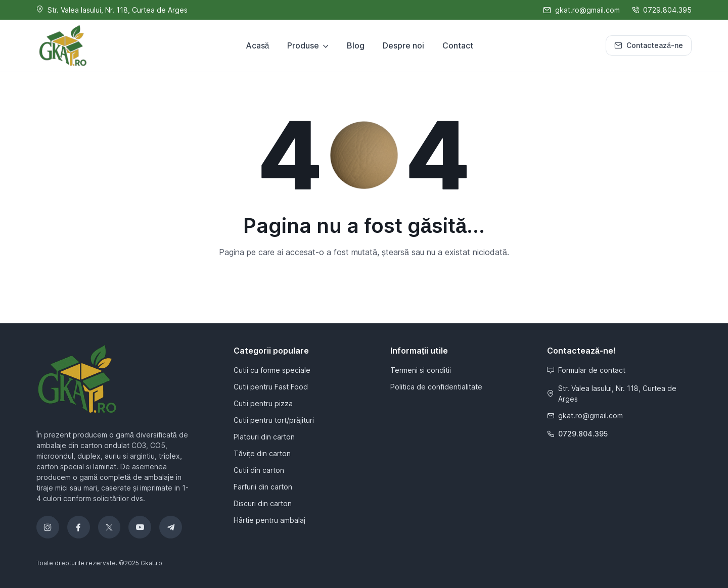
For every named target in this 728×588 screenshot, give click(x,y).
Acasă (258, 45)
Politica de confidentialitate (436, 387)
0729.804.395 (577, 434)
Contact (458, 45)
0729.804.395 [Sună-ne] (662, 10)
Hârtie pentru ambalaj (269, 520)
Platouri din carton (264, 437)
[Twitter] (109, 527)
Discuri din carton (263, 503)
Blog (356, 45)
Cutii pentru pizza (263, 403)
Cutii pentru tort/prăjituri (274, 420)
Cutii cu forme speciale (272, 370)
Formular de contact (586, 370)
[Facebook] (79, 527)
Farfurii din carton (263, 487)
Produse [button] (303, 45)
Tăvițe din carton (262, 453)
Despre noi (403, 45)
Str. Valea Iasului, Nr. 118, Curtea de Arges (612, 394)
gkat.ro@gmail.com (585, 415)
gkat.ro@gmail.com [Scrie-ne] (581, 10)
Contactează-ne (649, 45)
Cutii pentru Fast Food (271, 387)
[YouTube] (140, 527)
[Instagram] (48, 527)
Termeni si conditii (421, 370)
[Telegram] (171, 527)
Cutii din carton (259, 470)
